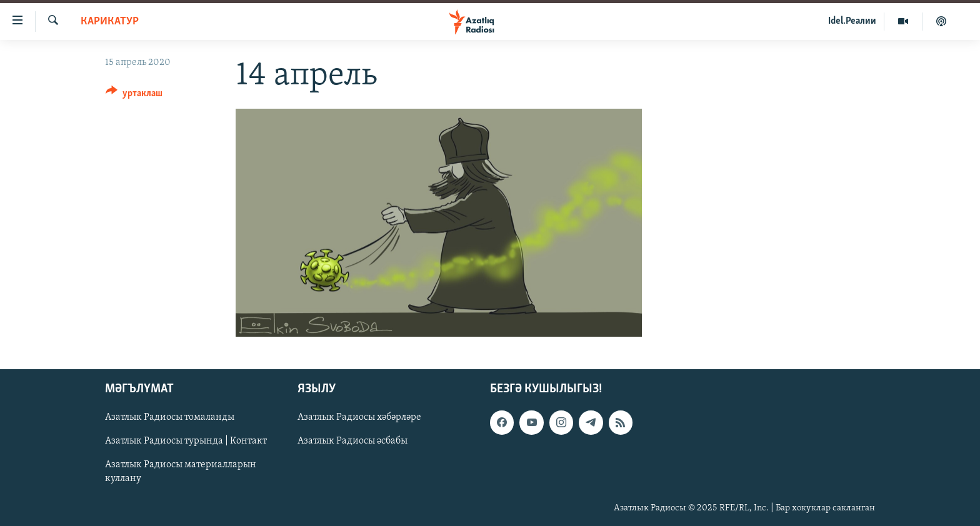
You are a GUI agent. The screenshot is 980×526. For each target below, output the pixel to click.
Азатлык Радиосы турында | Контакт (186, 442)
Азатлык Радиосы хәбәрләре (359, 418)
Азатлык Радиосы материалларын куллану (181, 472)
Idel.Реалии (852, 21)
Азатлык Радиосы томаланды (170, 418)
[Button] (134, 95)
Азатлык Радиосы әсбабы (352, 442)
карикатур (110, 22)
